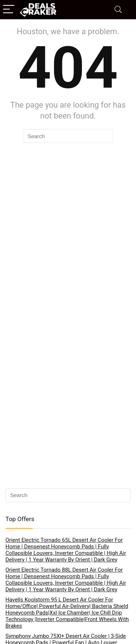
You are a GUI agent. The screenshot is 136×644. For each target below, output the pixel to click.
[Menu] (9, 10)
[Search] (118, 10)
